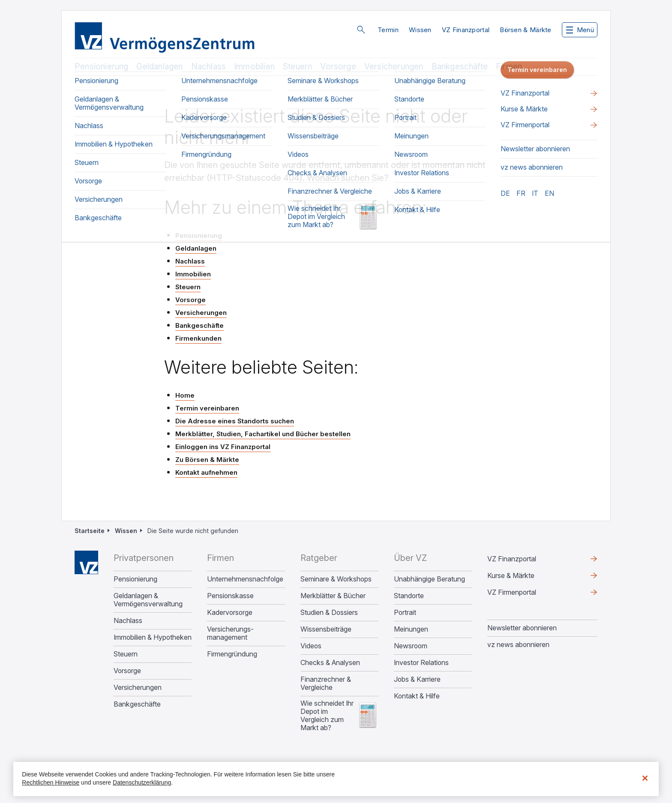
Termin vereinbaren (207, 408)
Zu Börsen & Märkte (207, 460)
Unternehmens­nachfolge (245, 579)
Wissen (420, 30)
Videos (311, 646)
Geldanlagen (159, 67)
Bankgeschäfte (460, 67)
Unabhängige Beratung (429, 579)
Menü (580, 30)
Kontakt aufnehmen (206, 472)
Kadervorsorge (230, 613)
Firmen (509, 67)
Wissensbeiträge (326, 629)
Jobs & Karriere (417, 679)
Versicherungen (394, 67)
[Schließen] (645, 778)
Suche (361, 30)
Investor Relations (421, 663)
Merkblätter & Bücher (333, 596)
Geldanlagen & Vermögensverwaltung (148, 600)
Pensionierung (101, 67)
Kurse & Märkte (511, 575)
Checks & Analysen (330, 663)
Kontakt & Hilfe (417, 696)
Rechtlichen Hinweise (51, 782)
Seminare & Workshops (336, 579)
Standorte (409, 596)
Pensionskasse (230, 596)
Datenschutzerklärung (142, 782)
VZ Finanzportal (466, 30)
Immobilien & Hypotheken (153, 637)
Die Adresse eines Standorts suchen (235, 421)
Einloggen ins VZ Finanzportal (223, 447)
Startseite (90, 531)
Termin (388, 30)
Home (185, 395)
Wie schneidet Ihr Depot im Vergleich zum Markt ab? (327, 716)
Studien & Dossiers (329, 613)
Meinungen (411, 629)
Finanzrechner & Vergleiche (326, 683)
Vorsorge (338, 67)
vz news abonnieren (518, 644)
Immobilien (254, 67)
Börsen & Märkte (526, 30)
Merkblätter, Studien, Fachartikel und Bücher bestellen (263, 434)
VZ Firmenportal (512, 592)
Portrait (405, 613)
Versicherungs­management (230, 633)
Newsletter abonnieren (522, 628)
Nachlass (209, 67)
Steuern (297, 67)
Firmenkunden (198, 338)
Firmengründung (232, 654)
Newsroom (411, 646)
